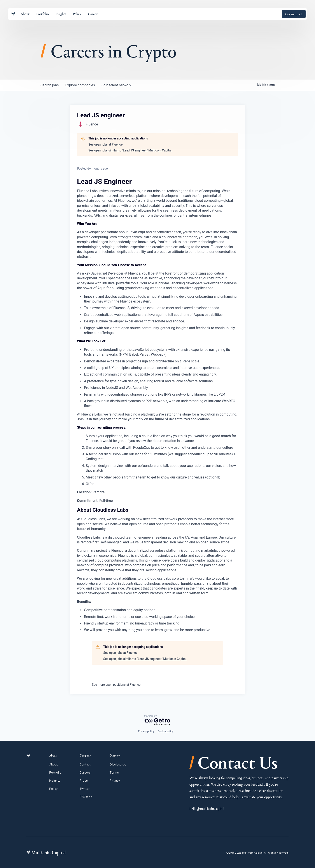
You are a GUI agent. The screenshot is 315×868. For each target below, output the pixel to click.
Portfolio (58, 772)
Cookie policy (166, 731)
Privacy (117, 781)
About (56, 764)
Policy (56, 789)
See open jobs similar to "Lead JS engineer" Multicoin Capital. (130, 150)
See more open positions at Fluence (116, 685)
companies (81, 85)
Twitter (87, 789)
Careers (87, 772)
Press (86, 781)
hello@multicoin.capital (207, 808)
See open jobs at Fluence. (106, 144)
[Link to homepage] (13, 14)
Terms (116, 772)
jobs (50, 85)
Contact (87, 764)
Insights (57, 781)
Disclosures (120, 764)
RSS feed (88, 797)
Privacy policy (146, 731)
